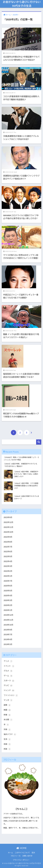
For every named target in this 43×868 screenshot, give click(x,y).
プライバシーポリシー (21, 860)
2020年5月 (8, 591)
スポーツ (9, 681)
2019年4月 (8, 639)
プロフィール (16, 856)
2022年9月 (8, 537)
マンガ (8, 700)
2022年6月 (8, 552)
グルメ (8, 671)
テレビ (8, 686)
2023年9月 (8, 517)
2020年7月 (8, 581)
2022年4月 (8, 561)
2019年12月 (8, 615)
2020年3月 (8, 600)
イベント (9, 666)
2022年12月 (8, 522)
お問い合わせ (27, 856)
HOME (21, 848)
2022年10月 (8, 532)
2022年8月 (8, 542)
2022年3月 (8, 566)
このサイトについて (22, 853)
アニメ (8, 661)
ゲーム (8, 676)
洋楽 (7, 730)
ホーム (11, 853)
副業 (7, 705)
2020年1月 (8, 610)
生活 (7, 739)
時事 (7, 715)
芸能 (7, 744)
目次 (33, 853)
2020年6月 (8, 586)
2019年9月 (8, 630)
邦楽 (7, 749)
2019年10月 (8, 625)
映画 (7, 710)
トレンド (9, 691)
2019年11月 (8, 620)
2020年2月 (8, 605)
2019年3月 (8, 644)
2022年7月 (8, 547)
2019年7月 (8, 635)
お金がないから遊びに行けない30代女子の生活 (22, 4)
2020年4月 (8, 596)
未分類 (8, 720)
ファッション (11, 695)
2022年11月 (8, 527)
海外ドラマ (10, 734)
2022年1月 (8, 576)
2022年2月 (8, 571)
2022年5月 (8, 557)
